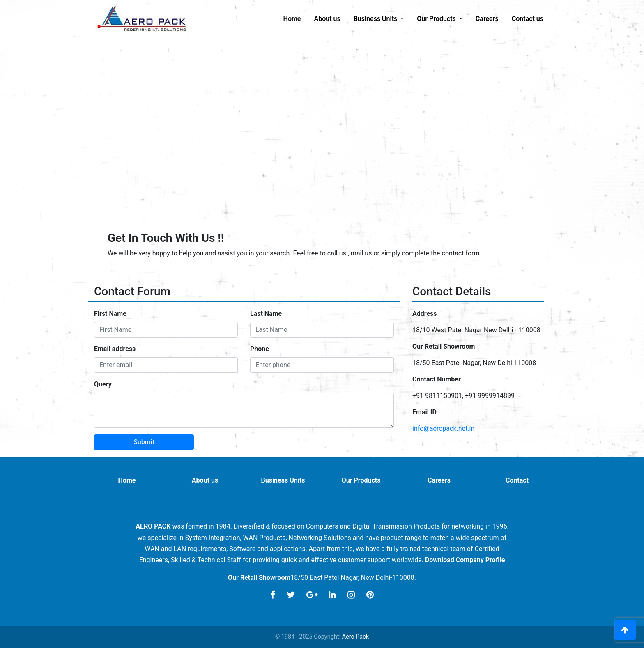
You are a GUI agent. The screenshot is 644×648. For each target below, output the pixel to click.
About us (327, 19)
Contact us (528, 19)
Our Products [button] (437, 19)
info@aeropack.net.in (443, 429)
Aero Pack (355, 637)
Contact (517, 480)
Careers (487, 19)
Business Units (283, 480)
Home (296, 18)
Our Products (361, 480)
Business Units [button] (376, 19)
